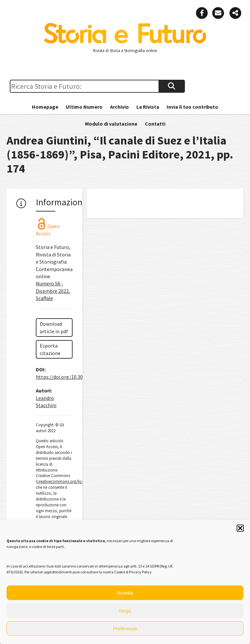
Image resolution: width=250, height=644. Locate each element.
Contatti (155, 124)
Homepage (45, 107)
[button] (240, 528)
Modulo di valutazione (111, 124)
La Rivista (148, 107)
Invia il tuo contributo (192, 107)
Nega (125, 611)
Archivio (119, 107)
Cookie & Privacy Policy (133, 572)
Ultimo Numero (84, 107)
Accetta (125, 593)
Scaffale (44, 298)
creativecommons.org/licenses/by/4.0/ (71, 481)
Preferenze (125, 629)
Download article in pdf (54, 327)
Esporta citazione (50, 349)
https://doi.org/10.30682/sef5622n (74, 377)
